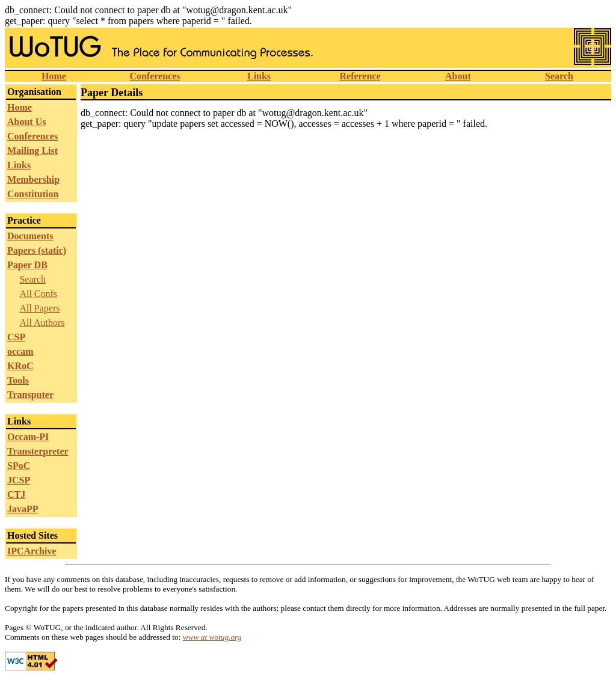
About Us (26, 122)
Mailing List (32, 151)
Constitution (33, 194)
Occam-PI (28, 437)
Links (259, 76)
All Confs (38, 294)
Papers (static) (37, 250)
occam (20, 351)
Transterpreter (38, 451)
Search (559, 76)
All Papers (39, 308)
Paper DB (27, 265)
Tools (18, 380)
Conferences (155, 76)
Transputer (30, 395)
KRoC (20, 366)
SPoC (19, 466)
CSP (16, 337)
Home (54, 76)
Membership (33, 179)
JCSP (19, 480)
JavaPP (23, 509)
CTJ (16, 495)
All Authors (42, 323)
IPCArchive (32, 551)
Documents (30, 236)
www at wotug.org (212, 637)
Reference (360, 76)
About (458, 76)
